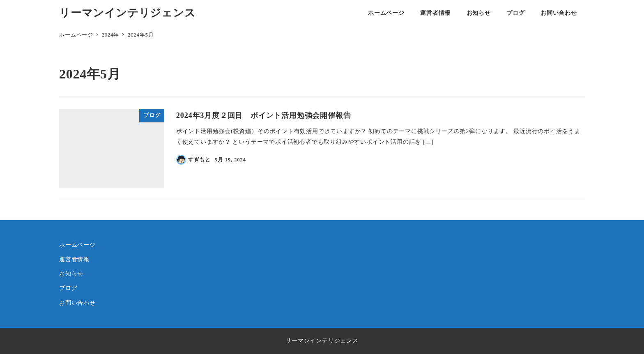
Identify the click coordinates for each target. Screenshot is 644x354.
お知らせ (71, 274)
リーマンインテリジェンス (128, 13)
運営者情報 (74, 259)
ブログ (68, 288)
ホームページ (77, 245)
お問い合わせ (77, 303)
